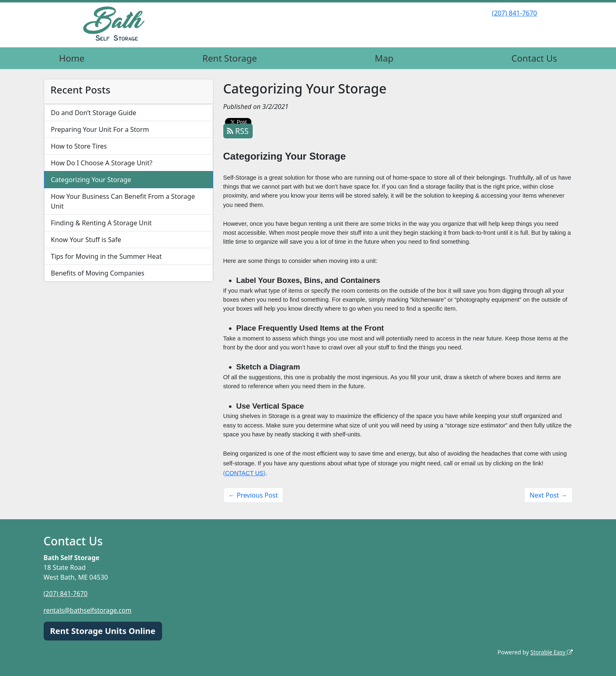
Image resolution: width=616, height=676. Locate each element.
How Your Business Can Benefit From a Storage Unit (123, 201)
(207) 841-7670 (514, 13)
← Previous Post (253, 495)
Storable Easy (551, 652)
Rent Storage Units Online (103, 630)
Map (384, 58)
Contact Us (534, 58)
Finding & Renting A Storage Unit (101, 223)
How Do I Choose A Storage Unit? (102, 163)
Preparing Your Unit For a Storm (100, 129)
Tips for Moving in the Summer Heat (107, 256)
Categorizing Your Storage (91, 180)
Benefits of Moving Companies (98, 273)
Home (72, 58)
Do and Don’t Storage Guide (94, 113)
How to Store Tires (79, 146)
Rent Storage (230, 58)
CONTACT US (244, 473)
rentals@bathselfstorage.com (89, 610)
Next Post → (548, 495)
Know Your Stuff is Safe (86, 240)
